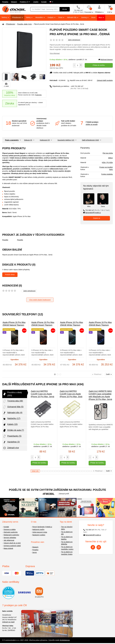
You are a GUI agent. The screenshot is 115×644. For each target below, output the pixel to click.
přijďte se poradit (92, 124)
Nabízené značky (38, 529)
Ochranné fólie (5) (13, 407)
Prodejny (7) (24, 2)
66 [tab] (91, 471)
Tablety (28, 17)
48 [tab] (60, 471)
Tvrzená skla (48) (13, 401)
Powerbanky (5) (12, 436)
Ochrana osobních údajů (12, 546)
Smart (61, 17)
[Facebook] (93, 547)
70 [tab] (97, 471)
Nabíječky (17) (12, 419)
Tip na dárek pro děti (67, 533)
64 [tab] (87, 471)
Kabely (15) (10, 425)
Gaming (84, 17)
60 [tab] (81, 471)
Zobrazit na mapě (8, 622)
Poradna (5, 2)
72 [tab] (101, 471)
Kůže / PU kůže (107, 162)
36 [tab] (40, 471)
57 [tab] (76, 471)
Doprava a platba (10, 529)
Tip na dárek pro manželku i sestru (67, 548)
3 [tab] (60, 374)
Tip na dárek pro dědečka (67, 543)
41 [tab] (49, 471)
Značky (36, 2)
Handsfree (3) (11, 442)
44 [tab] (54, 471)
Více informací (55, 53)
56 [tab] (74, 471)
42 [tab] (50, 471)
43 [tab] (52, 471)
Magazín (14, 2)
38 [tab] (44, 471)
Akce (100, 17)
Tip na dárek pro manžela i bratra (67, 553)
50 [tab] (64, 471)
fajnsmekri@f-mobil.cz (92, 213)
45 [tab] (55, 471)
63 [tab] (86, 471)
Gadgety (51, 17)
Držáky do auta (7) (13, 430)
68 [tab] (94, 471)
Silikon (110, 158)
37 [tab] (42, 471)
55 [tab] (72, 471)
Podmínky (38, 95)
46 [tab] (57, 471)
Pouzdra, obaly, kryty (24, 24)
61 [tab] (82, 471)
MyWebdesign (65, 640)
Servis (35, 552)
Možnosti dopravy (106, 60)
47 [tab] (59, 471)
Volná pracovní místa (40, 532)
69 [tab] (96, 471)
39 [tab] (45, 471)
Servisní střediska (10, 538)
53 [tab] (69, 471)
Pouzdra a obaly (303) (12, 394)
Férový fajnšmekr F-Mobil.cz (42, 527)
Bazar (93, 17)
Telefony (5, 17)
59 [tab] (79, 471)
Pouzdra (5, 240)
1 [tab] (55, 374)
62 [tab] (84, 471)
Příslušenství (17, 17)
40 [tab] (47, 471)
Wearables (39, 17)
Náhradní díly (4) (13, 413)
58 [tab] (77, 471)
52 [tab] (67, 471)
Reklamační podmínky (11, 535)
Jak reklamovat (9, 540)
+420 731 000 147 (79, 87)
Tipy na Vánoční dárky (67, 528)
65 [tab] (89, 471)
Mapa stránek (8, 548)
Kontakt (44, 2)
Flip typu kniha (108, 153)
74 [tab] (104, 471)
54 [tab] (70, 471)
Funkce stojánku (107, 174)
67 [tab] (92, 471)
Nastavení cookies (39, 535)
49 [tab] (62, 471)
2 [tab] (58, 374)
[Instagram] (99, 547)
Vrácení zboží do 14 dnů (12, 543)
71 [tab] (99, 471)
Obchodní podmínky (11, 532)
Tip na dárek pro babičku (67, 538)
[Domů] (3, 24)
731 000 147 (96, 210)
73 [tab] (102, 471)
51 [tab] (65, 471)
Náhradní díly (72, 17)
